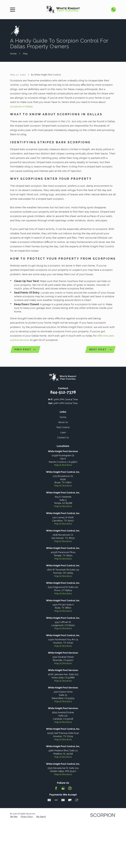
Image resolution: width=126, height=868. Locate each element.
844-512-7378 (63, 438)
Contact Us (63, 483)
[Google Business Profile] (63, 834)
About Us (63, 468)
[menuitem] (14, 863)
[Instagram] (70, 834)
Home (63, 463)
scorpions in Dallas (21, 152)
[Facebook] (56, 834)
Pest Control (63, 473)
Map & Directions (63, 511)
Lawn (63, 478)
